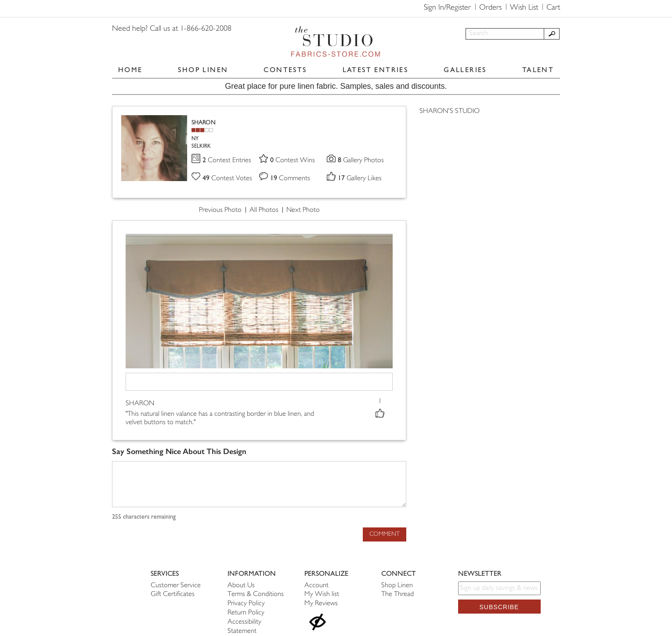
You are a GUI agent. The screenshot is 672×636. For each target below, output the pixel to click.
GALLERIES (465, 70)
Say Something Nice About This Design (179, 452)
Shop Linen (397, 586)
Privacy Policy (246, 604)
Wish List (524, 8)
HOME (130, 70)
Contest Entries (227, 161)
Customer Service (176, 586)
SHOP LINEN (203, 70)
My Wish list (322, 594)
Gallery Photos (361, 161)
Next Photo (303, 210)
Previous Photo (220, 210)
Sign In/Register (447, 8)
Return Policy (246, 613)
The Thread (397, 594)
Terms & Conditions (256, 594)
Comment (385, 534)
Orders (490, 8)
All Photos (264, 210)
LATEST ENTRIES (376, 70)
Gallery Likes (360, 179)
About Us (241, 586)
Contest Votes (228, 179)
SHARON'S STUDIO (450, 111)
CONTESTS (285, 70)
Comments (290, 179)
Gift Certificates (173, 594)
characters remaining (144, 517)
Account (316, 586)
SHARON (204, 122)
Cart (553, 8)
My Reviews (321, 604)
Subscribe (499, 607)
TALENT (538, 70)
